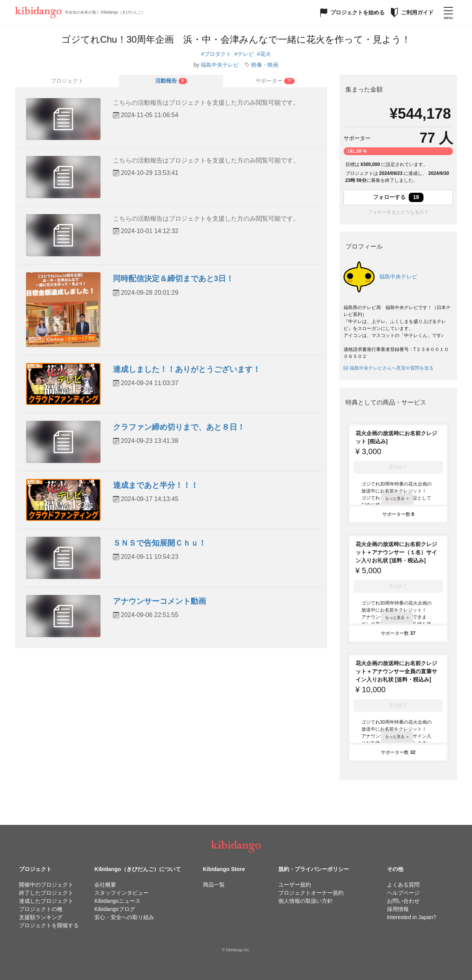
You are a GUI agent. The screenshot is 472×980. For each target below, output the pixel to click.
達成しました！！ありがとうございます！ (187, 369)
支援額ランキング (41, 917)
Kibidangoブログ (115, 909)
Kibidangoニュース (117, 901)
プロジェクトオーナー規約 (311, 893)
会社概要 (105, 885)
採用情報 (398, 909)
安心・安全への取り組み (124, 917)
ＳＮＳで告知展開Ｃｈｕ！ (160, 543)
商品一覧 (214, 885)
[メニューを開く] (448, 12)
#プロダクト (216, 54)
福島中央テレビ (220, 65)
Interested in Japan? (412, 917)
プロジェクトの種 (41, 909)
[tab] (171, 81)
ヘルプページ (403, 893)
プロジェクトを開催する (49, 925)
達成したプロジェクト (46, 901)
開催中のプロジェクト (46, 885)
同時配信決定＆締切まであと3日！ (173, 278)
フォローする (398, 197)
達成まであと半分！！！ (156, 485)
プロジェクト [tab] (67, 81)
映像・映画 (265, 65)
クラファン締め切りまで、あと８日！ (179, 427)
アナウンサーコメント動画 (160, 601)
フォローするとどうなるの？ (398, 212)
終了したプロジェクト (46, 893)
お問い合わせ (403, 901)
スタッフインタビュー (121, 893)
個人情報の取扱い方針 (305, 901)
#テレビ (244, 54)
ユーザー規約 (295, 885)
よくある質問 (403, 885)
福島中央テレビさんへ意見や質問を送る (389, 368)
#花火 (264, 54)
